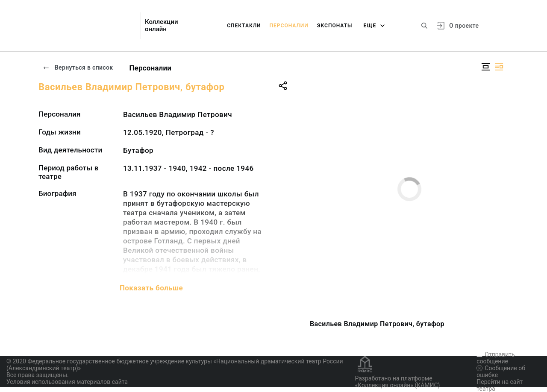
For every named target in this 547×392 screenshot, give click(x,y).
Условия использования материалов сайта (67, 382)
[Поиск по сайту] (424, 26)
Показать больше (151, 288)
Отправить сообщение (496, 358)
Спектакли (244, 26)
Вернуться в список (78, 67)
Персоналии (289, 26)
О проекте (464, 26)
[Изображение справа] (499, 67)
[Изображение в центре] (485, 67)
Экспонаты (335, 26)
